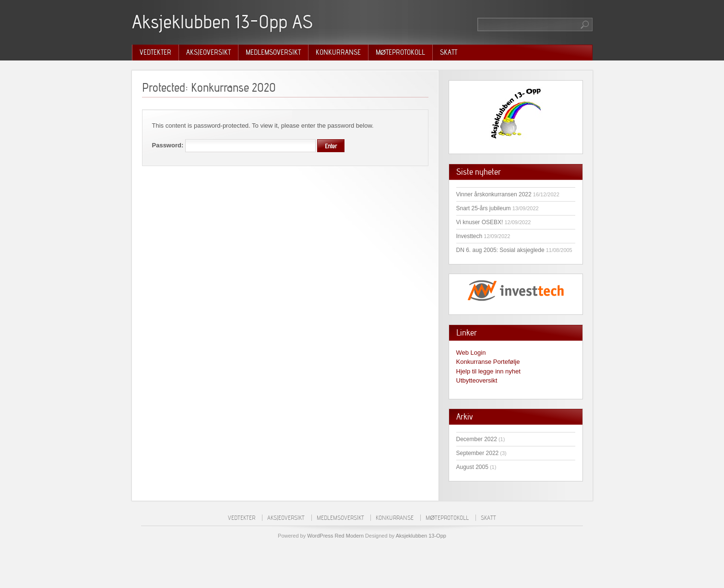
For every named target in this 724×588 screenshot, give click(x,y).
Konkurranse (338, 52)
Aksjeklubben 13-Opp (421, 536)
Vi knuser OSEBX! (480, 222)
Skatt (449, 52)
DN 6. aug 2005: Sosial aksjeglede (500, 250)
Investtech (469, 236)
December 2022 (477, 439)
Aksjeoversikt (208, 52)
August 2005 (472, 467)
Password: (234, 145)
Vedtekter (155, 52)
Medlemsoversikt (273, 52)
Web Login (471, 353)
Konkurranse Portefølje (488, 362)
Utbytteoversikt (477, 380)
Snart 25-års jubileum (484, 208)
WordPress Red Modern (335, 536)
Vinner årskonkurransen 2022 (494, 194)
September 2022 (478, 453)
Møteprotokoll (401, 52)
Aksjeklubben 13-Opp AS (222, 22)
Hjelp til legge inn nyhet (488, 371)
